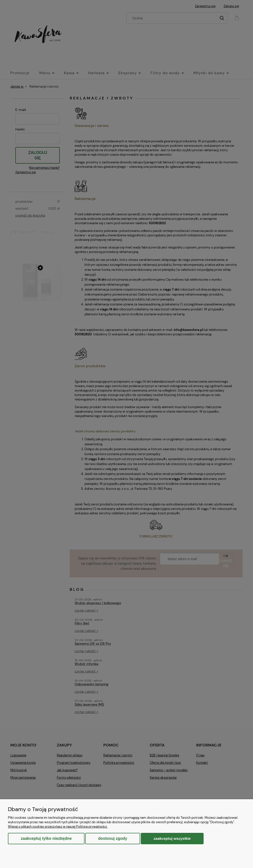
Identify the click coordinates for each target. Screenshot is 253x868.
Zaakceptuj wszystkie (172, 838)
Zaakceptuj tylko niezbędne (46, 838)
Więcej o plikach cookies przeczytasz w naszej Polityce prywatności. (58, 827)
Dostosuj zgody (113, 838)
